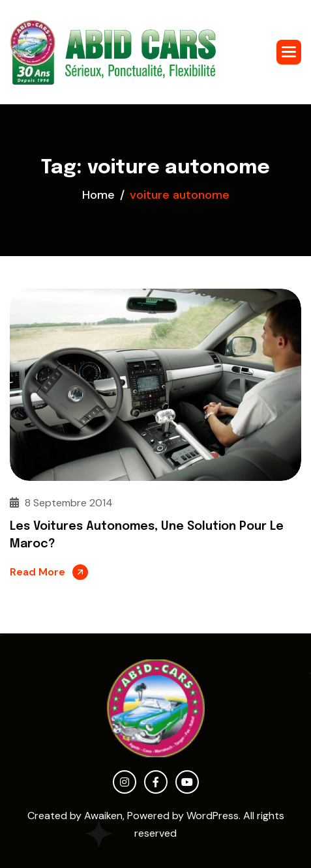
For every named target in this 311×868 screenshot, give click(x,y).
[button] (289, 52)
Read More (37, 572)
